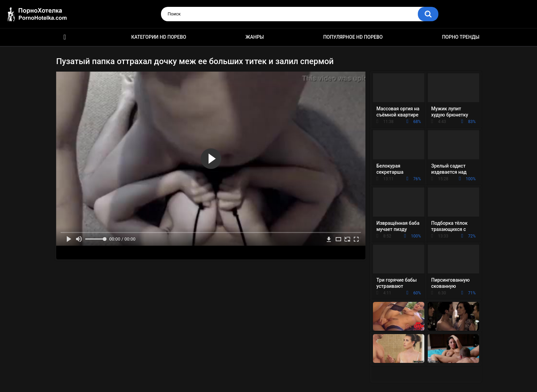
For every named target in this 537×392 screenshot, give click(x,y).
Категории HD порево (159, 37)
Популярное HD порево (353, 37)
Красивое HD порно (65, 37)
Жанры (255, 37)
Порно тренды (461, 37)
